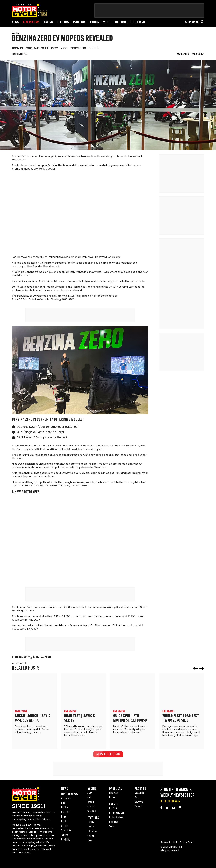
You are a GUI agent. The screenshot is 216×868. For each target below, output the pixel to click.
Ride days (114, 827)
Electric (65, 813)
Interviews (92, 836)
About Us (140, 794)
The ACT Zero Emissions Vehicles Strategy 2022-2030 (43, 304)
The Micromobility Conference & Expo (66, 631)
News (15, 22)
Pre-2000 (66, 817)
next (202, 673)
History (91, 827)
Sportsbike (66, 836)
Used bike (66, 845)
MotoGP (91, 807)
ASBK (90, 798)
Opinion (91, 841)
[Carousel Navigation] (199, 673)
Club (89, 803)
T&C (175, 847)
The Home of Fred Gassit (130, 22)
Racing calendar (117, 818)
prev (196, 673)
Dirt (63, 808)
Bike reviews (31, 22)
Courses (113, 813)
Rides (90, 846)
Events (94, 22)
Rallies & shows (117, 823)
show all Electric (108, 759)
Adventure (66, 803)
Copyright (165, 847)
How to (91, 832)
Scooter (65, 831)
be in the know (169, 806)
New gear (114, 798)
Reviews (113, 803)
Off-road (91, 812)
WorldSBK (92, 816)
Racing (48, 22)
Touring (65, 840)
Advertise (139, 807)
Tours (112, 832)
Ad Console (20, 668)
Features (63, 22)
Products (80, 22)
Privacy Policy (187, 847)
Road (64, 826)
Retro (64, 822)
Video (107, 22)
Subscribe (192, 22)
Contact (138, 812)
